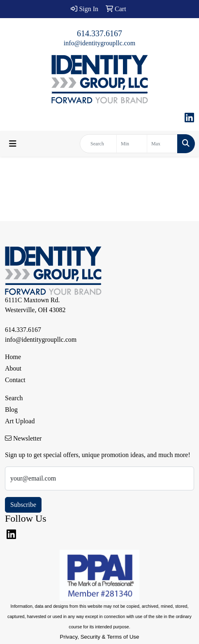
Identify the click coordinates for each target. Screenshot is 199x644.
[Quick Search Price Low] (132, 144)
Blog (11, 409)
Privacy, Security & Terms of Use (100, 637)
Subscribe (23, 505)
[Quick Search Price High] (162, 144)
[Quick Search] (98, 144)
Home (13, 357)
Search (14, 398)
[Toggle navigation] (13, 144)
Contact (15, 380)
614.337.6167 (99, 33)
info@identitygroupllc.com (99, 43)
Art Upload (20, 421)
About (13, 368)
